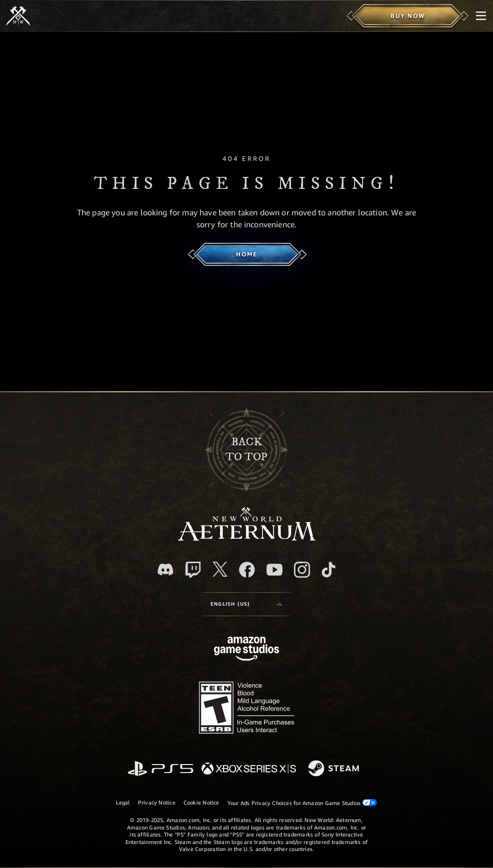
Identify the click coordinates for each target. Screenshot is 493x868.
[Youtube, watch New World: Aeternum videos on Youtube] (274, 570)
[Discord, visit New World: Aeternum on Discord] (165, 569)
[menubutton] (481, 16)
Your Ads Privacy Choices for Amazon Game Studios (302, 803)
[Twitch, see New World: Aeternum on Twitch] (193, 570)
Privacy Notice (157, 802)
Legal (123, 802)
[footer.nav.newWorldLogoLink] (247, 538)
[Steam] (335, 769)
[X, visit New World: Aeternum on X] (220, 569)
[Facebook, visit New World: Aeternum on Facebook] (247, 570)
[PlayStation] (160, 769)
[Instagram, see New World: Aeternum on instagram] (302, 570)
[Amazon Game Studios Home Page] (246, 650)
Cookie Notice (201, 802)
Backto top (246, 449)
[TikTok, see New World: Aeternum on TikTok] (328, 570)
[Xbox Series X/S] (249, 769)
